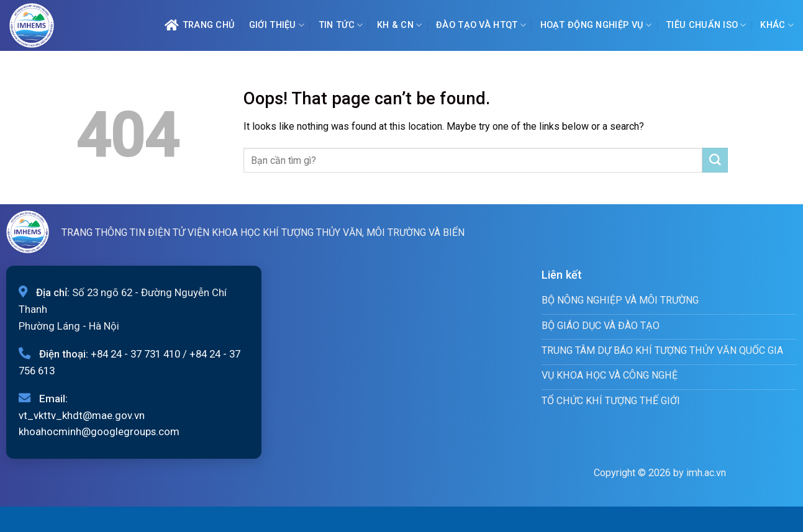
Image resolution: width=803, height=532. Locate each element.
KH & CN (400, 25)
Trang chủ (200, 25)
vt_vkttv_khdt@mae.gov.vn (82, 415)
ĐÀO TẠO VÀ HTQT (481, 25)
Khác (777, 25)
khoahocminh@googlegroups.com (99, 431)
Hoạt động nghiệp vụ (596, 25)
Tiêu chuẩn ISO (706, 25)
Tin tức (341, 25)
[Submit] (715, 160)
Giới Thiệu (277, 25)
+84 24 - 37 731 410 (135, 354)
